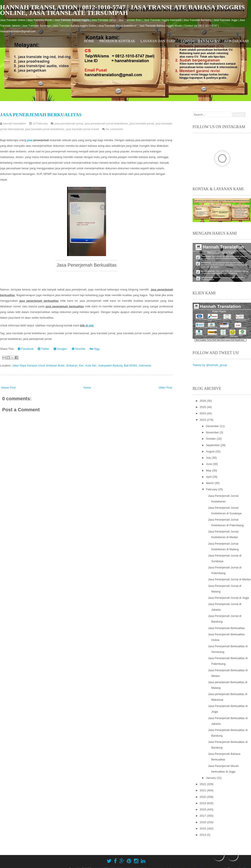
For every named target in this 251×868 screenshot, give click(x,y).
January (211, 778)
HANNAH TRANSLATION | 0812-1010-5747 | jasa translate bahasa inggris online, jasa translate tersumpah (122, 10)
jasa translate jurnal (142, 123)
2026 (203, 401)
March (210, 483)
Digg (94, 349)
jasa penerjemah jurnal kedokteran (106, 123)
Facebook (26, 349)
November (213, 432)
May (209, 470)
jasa (30, 140)
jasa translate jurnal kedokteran (45, 129)
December (213, 426)
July (209, 458)
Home (89, 41)
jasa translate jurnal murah (82, 129)
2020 (203, 797)
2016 (203, 822)
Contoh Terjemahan (200, 41)
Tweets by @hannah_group (210, 365)
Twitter (44, 349)
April (209, 477)
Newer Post (8, 388)
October (211, 439)
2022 (203, 784)
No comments (114, 129)
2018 (203, 809)
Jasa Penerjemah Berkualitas (41, 115)
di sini (90, 325)
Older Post (165, 388)
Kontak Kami (237, 41)
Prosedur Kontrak (117, 41)
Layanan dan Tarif (158, 41)
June (209, 464)
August (211, 451)
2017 (203, 816)
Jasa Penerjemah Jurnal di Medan (229, 579)
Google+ (61, 349)
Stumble (79, 349)
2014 (203, 835)
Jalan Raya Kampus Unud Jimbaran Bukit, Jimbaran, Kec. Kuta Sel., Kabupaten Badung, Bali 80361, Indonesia (82, 365)
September (213, 445)
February (212, 489)
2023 (203, 420)
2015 (203, 828)
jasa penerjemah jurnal (69, 123)
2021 (203, 790)
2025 (203, 407)
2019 (203, 803)
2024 (203, 413)
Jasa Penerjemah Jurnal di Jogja (228, 598)
